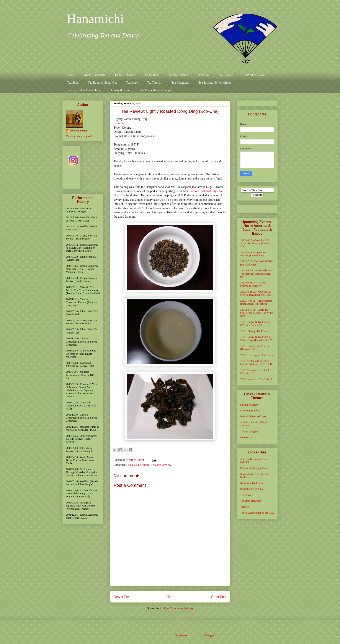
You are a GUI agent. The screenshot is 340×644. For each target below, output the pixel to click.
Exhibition (151, 75)
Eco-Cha (119, 123)
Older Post (219, 597)
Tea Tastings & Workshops (215, 83)
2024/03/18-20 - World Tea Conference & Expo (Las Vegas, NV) (257, 313)
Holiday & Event (120, 90)
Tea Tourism (155, 83)
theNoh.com (247, 437)
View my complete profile (80, 136)
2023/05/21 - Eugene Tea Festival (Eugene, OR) (253, 254)
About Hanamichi (95, 75)
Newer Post (122, 597)
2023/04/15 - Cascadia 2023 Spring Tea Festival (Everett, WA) (255, 244)
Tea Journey (247, 495)
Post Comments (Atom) (178, 608)
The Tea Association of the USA (257, 513)
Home (71, 75)
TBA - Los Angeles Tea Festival (257, 355)
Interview (203, 75)
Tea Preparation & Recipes (156, 90)
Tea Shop (73, 83)
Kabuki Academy (249, 405)
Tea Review (226, 75)
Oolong (145, 465)
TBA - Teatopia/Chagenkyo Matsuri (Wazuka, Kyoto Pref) (256, 362)
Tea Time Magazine (251, 501)
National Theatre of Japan (254, 416)
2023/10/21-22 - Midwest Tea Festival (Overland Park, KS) (256, 293)
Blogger (209, 635)
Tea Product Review (254, 75)
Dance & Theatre (125, 75)
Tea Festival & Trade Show (84, 90)
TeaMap (244, 507)
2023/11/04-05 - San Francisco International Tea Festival (256, 302)
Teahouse (132, 83)
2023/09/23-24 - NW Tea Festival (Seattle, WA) (253, 284)
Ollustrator (181, 635)
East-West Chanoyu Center (254, 468)
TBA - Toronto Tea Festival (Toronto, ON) (255, 372)
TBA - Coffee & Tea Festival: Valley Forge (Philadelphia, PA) (257, 338)
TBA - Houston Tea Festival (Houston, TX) (255, 348)
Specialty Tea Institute (252, 489)
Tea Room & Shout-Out (102, 83)
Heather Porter (136, 460)
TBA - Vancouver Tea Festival (256, 379)
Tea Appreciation (178, 75)
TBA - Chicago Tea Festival (255, 331)
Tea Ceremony (180, 83)
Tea (153, 465)
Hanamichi (95, 19)
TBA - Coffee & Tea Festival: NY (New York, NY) (256, 324)
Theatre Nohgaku (249, 432)
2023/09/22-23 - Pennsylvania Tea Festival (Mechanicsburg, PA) (256, 274)
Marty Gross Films (250, 411)
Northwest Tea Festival (252, 483)
